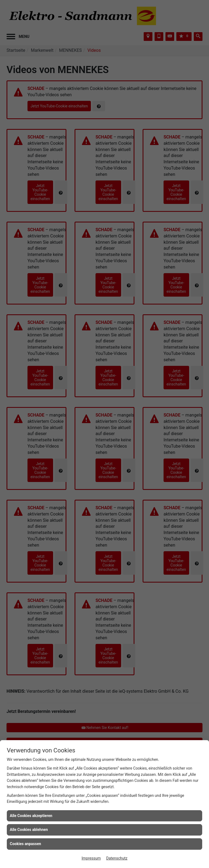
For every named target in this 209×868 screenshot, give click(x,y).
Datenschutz (117, 858)
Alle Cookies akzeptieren (31, 816)
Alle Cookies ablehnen (29, 830)
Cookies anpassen (25, 844)
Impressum (91, 858)
